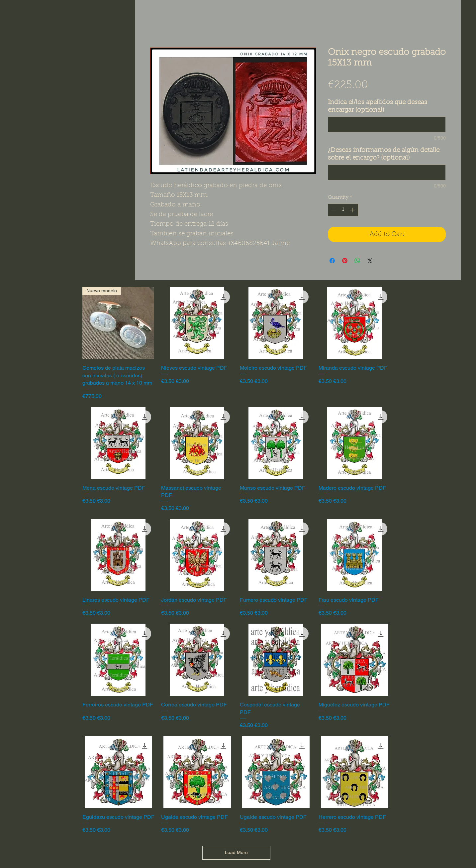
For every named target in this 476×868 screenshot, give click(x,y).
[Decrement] (333, 210)
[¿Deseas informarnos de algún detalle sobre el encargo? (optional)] (387, 172)
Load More (236, 852)
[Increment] (353, 210)
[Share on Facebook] (332, 261)
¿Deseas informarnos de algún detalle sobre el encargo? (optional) (384, 154)
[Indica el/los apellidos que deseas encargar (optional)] (387, 124)
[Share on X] (370, 261)
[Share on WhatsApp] (357, 261)
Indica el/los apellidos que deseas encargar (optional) (378, 106)
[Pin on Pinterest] (345, 261)
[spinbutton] (343, 210)
